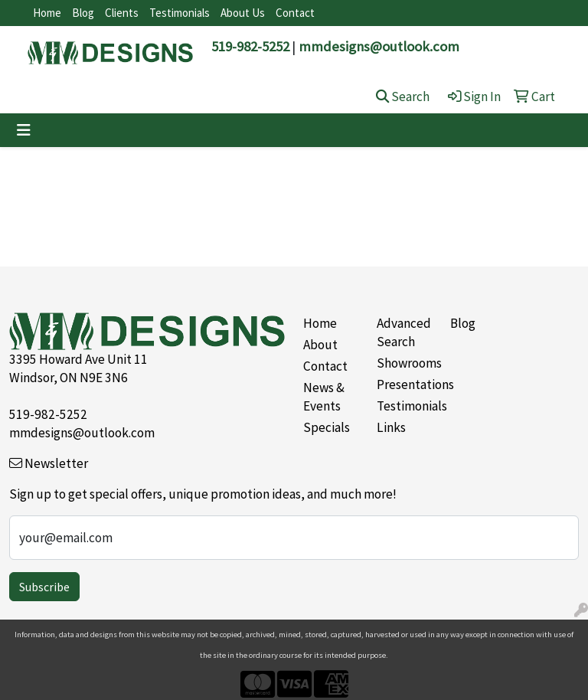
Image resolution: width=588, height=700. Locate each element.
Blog (83, 13)
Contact (295, 13)
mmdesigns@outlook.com (379, 46)
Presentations (404, 384)
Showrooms (404, 363)
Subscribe (44, 587)
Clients (122, 13)
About (320, 345)
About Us (243, 13)
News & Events (324, 397)
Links (391, 427)
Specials (327, 427)
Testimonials (180, 13)
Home (47, 13)
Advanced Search (404, 332)
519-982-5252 (250, 46)
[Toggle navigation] (24, 130)
